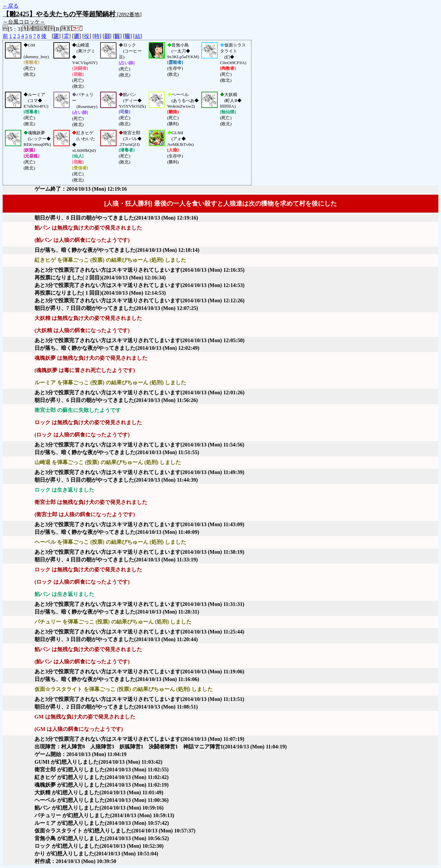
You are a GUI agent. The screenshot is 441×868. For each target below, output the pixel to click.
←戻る (11, 6)
